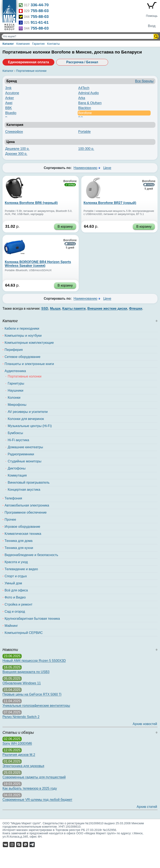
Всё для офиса (16, 590)
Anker (10, 98)
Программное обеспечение (26, 512)
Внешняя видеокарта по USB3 (26, 672)
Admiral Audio (89, 93)
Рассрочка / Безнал (82, 62)
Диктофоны (17, 468)
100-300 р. (86, 149)
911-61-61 (40, 22)
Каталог (8, 44)
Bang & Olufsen (90, 103)
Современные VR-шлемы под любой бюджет (37, 800)
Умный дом (13, 583)
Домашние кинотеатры (25, 447)
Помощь (152, 16)
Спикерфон (14, 132)
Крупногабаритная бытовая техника (32, 619)
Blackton (85, 108)
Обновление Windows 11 (22, 683)
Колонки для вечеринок (26, 419)
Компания (23, 44)
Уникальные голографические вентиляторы (36, 706)
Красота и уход (16, 562)
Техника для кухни (19, 548)
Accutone (12, 93)
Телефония (13, 498)
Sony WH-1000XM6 (17, 743)
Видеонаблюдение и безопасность (31, 555)
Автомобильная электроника (27, 505)
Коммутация (17, 475)
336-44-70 (40, 5)
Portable (85, 132)
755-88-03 (40, 11)
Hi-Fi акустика (18, 440)
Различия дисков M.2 (19, 755)
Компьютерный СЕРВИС (24, 633)
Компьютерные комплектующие (29, 343)
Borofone (85, 113)
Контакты (53, 44)
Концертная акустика (24, 490)
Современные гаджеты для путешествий (34, 777)
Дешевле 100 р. (17, 149)
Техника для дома (19, 541)
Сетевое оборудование (22, 357)
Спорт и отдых (16, 576)
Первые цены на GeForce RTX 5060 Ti (32, 694)
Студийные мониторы (25, 461)
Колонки (14, 398)
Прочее (10, 520)
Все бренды (144, 81)
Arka (82, 98)
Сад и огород (15, 612)
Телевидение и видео (21, 569)
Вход (152, 26)
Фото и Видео (15, 597)
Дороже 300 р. (16, 154)
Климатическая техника (23, 534)
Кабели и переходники (22, 328)
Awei (9, 103)
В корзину (65, 227)
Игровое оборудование (22, 527)
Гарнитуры (16, 383)
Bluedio (11, 113)
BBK (9, 108)
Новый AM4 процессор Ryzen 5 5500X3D (34, 661)
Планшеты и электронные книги (29, 364)
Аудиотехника (15, 371)
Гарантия (38, 44)
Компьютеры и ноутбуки (23, 336)
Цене (107, 168)
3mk (8, 88)
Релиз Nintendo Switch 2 (21, 717)
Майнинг (11, 626)
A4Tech (84, 88)
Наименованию (85, 168)
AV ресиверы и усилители (28, 412)
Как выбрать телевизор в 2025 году (30, 788)
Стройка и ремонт (19, 604)
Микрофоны (17, 405)
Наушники (16, 391)
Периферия (14, 350)
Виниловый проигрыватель (29, 482)
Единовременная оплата (28, 62)
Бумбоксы (15, 433)
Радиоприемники (21, 454)
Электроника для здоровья (23, 766)
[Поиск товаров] (78, 36)
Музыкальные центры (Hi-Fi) (30, 426)
